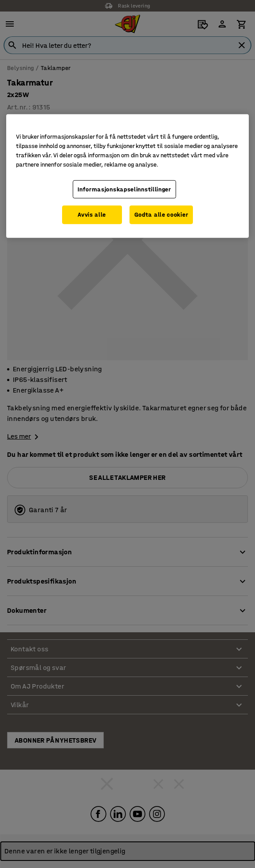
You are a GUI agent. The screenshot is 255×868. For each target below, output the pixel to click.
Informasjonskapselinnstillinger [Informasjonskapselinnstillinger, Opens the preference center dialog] (124, 189)
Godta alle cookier (161, 215)
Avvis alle (92, 215)
